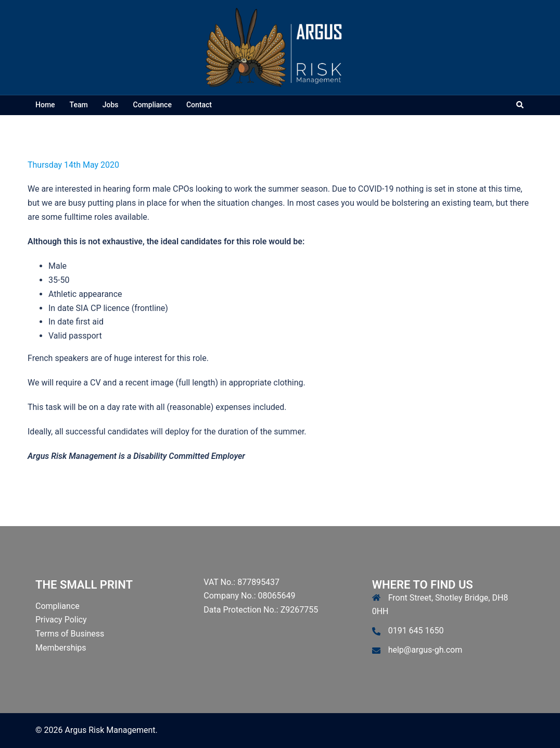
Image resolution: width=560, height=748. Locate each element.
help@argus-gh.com (425, 650)
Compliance (152, 105)
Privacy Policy (61, 620)
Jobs (111, 105)
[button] (520, 105)
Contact (199, 105)
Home (45, 105)
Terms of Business (70, 634)
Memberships (61, 648)
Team (79, 105)
